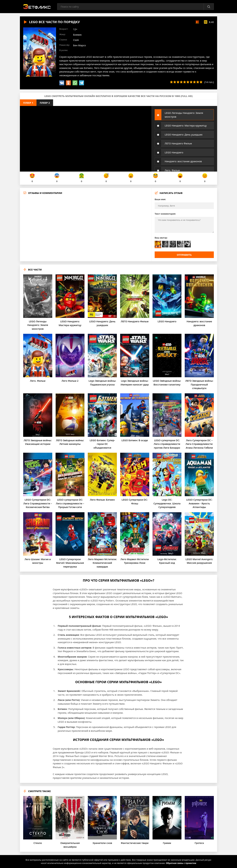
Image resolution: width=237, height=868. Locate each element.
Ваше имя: (160, 199)
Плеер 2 (45, 103)
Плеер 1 (28, 103)
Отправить (184, 255)
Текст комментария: (165, 214)
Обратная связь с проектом (181, 863)
